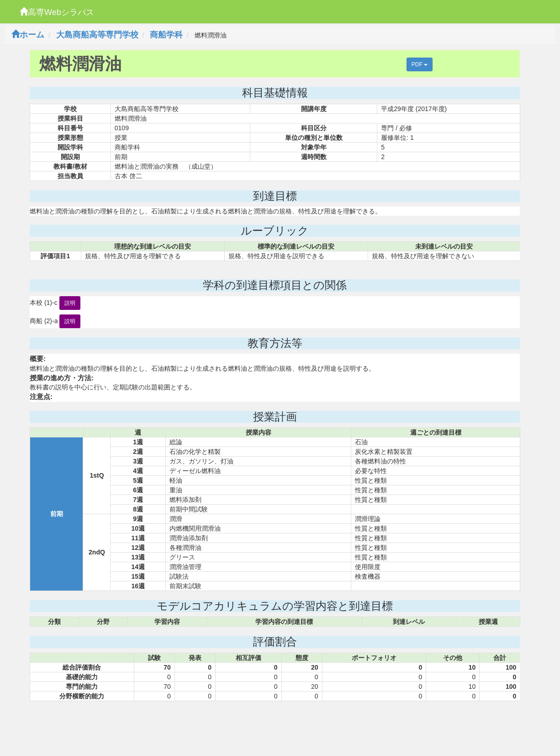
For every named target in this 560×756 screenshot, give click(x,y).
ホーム (28, 35)
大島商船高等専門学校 (97, 35)
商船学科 (166, 35)
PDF (420, 64)
